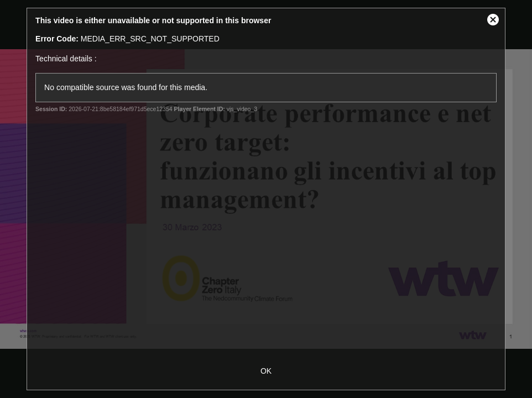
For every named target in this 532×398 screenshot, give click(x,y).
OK (266, 371)
